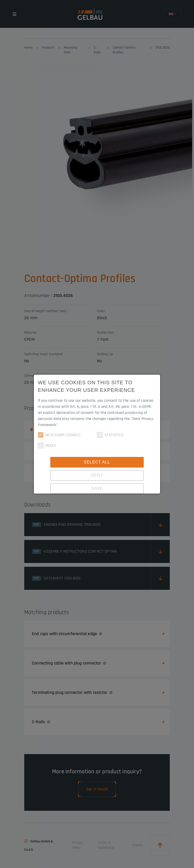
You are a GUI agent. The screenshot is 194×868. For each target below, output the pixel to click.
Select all (97, 462)
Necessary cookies (59, 435)
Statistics (110, 435)
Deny (97, 475)
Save (97, 488)
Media (47, 446)
